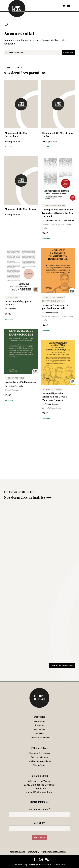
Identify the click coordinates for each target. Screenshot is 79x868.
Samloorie (33, 865)
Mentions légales (18, 852)
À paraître (39, 726)
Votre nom (39, 823)
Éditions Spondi (39, 765)
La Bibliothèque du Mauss (39, 761)
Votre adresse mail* (39, 809)
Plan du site (33, 852)
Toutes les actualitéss (62, 666)
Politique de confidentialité (54, 852)
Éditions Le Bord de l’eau (39, 753)
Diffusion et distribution (39, 738)
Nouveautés (39, 730)
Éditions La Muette (39, 757)
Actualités (39, 734)
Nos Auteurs (39, 722)
